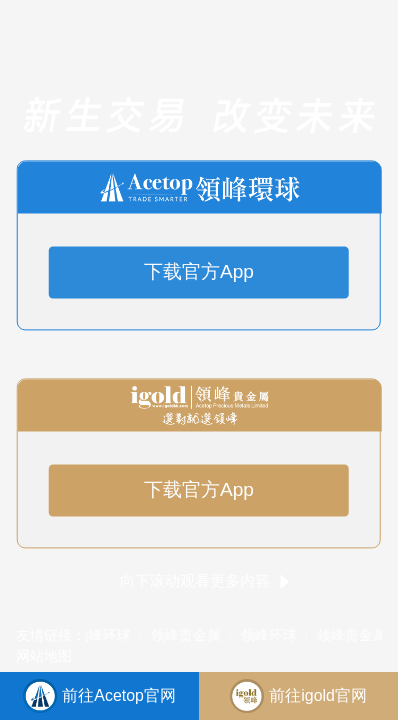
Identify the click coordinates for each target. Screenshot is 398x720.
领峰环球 (104, 635)
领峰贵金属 (187, 635)
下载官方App (199, 272)
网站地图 (44, 656)
